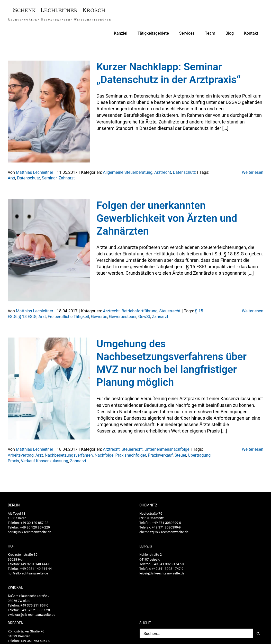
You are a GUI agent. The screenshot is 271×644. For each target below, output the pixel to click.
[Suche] (258, 633)
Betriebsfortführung (140, 311)
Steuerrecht (170, 311)
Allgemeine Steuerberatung (128, 172)
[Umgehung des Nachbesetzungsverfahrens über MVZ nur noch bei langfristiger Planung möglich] (49, 389)
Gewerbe (99, 317)
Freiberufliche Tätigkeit (69, 317)
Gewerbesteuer (123, 317)
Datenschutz (184, 172)
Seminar (49, 178)
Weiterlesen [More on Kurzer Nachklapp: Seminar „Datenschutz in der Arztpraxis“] (253, 172)
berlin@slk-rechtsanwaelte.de (30, 532)
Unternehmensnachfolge (167, 449)
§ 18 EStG (28, 317)
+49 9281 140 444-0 (35, 564)
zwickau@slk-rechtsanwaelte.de (31, 615)
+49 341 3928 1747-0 (168, 564)
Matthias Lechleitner (35, 172)
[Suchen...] (196, 633)
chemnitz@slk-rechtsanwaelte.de (164, 532)
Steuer (180, 455)
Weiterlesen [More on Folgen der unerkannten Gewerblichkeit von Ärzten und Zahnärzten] (253, 311)
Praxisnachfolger (131, 455)
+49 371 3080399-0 (167, 523)
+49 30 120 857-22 (34, 523)
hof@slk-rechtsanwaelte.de (28, 573)
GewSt (144, 317)
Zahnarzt (67, 178)
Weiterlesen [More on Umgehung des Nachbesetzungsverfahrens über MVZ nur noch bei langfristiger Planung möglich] (253, 449)
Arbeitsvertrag (21, 455)
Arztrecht (163, 172)
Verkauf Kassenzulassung (44, 461)
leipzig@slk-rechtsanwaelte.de (162, 573)
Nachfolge (104, 455)
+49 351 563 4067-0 (35, 641)
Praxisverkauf (160, 455)
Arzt (11, 178)
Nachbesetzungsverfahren (69, 455)
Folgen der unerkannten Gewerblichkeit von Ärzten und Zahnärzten (167, 218)
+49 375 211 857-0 (34, 605)
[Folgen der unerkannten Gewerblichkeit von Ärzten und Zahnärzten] (49, 251)
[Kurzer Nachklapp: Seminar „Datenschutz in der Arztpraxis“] (49, 112)
